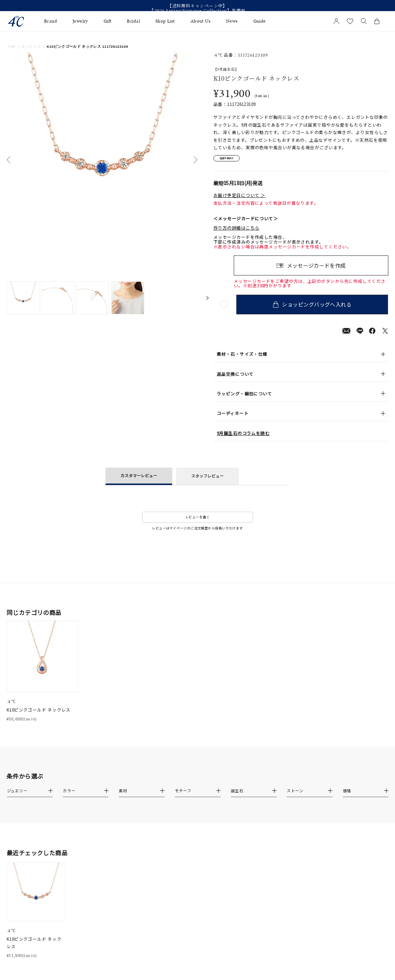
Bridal (133, 21)
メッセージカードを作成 (316, 268)
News (232, 21)
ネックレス (31, 46)
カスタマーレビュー (139, 478)
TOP (12, 46)
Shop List (165, 21)
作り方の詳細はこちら (236, 230)
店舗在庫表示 (232, 159)
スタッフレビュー (207, 479)
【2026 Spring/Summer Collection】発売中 (197, 11)
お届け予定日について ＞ (239, 198)
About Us (201, 21)
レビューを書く (197, 520)
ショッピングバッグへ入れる (314, 307)
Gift (108, 21)
